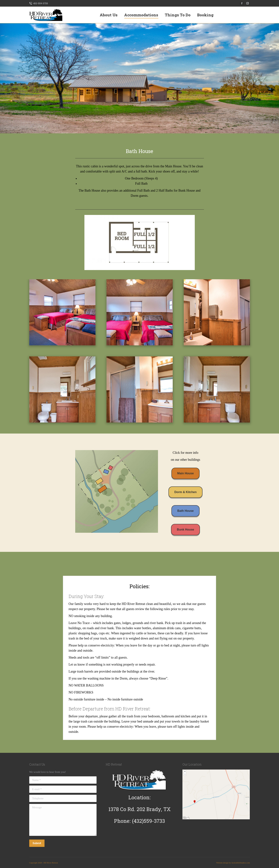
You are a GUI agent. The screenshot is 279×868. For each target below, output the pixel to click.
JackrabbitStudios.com (241, 863)
